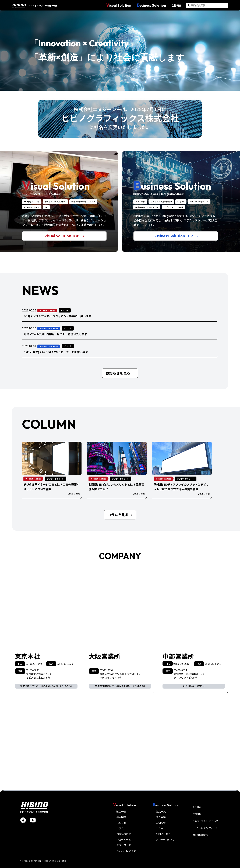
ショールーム (124, 839)
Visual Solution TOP (64, 236)
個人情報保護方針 (201, 835)
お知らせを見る (120, 373)
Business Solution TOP (176, 236)
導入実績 (121, 817)
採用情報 (197, 814)
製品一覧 (121, 811)
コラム (120, 828)
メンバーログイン (126, 851)
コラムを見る (120, 515)
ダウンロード (124, 845)
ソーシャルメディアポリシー (206, 828)
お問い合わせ (124, 834)
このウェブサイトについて (205, 821)
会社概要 (176, 5)
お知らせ (121, 823)
